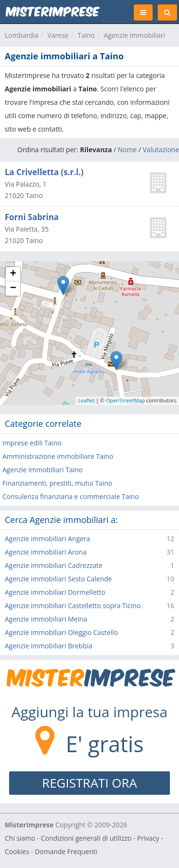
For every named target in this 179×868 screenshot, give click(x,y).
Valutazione (161, 150)
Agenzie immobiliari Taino (42, 470)
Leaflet (87, 400)
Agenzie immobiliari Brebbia (48, 646)
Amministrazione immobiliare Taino (58, 456)
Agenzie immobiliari (134, 35)
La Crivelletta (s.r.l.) (44, 172)
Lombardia (22, 35)
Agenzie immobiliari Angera (47, 539)
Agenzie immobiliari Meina (46, 619)
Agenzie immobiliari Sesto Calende (58, 579)
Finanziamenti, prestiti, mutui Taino (57, 483)
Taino (86, 35)
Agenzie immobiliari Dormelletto (55, 592)
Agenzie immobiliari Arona (46, 552)
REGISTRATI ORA (89, 783)
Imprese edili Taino (32, 443)
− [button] (13, 289)
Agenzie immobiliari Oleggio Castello (61, 632)
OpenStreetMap (126, 400)
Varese (58, 35)
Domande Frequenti (66, 851)
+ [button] (13, 274)
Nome (127, 150)
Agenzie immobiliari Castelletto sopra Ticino (73, 606)
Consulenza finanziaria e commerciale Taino (71, 496)
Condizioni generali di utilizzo (86, 838)
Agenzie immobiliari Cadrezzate (54, 565)
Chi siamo (20, 838)
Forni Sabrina (32, 217)
